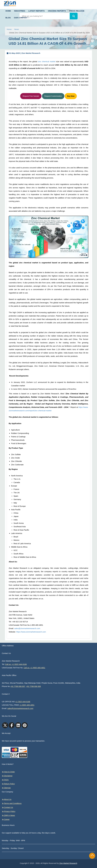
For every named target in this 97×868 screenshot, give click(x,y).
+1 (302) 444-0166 (23, 702)
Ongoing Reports (57, 11)
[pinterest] (25, 725)
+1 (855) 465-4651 (27, 705)
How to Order (8, 772)
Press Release (77, 11)
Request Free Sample (31, 96)
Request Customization (53, 96)
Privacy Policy (9, 811)
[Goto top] (92, 856)
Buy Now (71, 96)
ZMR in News (8, 815)
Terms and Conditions (12, 803)
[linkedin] (18, 725)
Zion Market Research (68, 863)
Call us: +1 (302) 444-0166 (16, 664)
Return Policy (8, 784)
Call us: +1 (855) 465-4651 (34, 668)
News (17, 29)
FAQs (5, 780)
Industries (20, 11)
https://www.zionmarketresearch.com (31, 632)
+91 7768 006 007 (18, 686)
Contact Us (7, 807)
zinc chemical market (47, 61)
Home (8, 11)
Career (6, 819)
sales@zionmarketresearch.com (27, 628)
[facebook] (12, 725)
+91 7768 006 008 (33, 686)
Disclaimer (7, 776)
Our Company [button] (22, 18)
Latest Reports (37, 11)
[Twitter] (5, 725)
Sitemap (6, 788)
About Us (7, 799)
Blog (8, 18)
